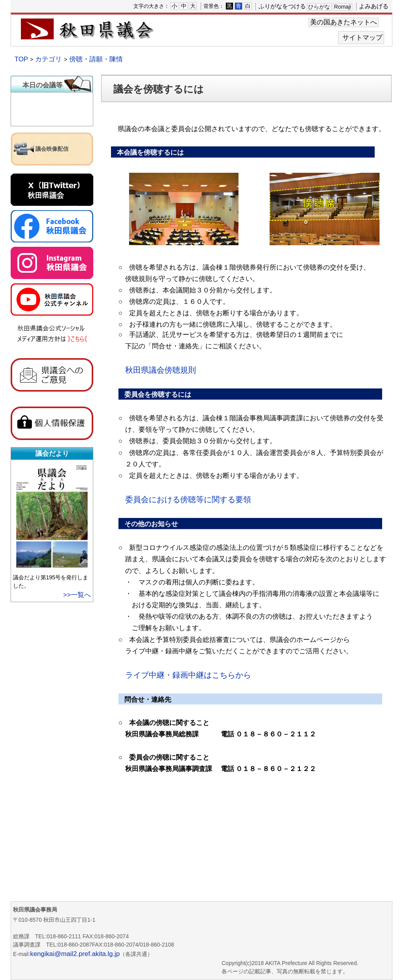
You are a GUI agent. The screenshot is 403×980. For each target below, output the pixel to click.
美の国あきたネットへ (344, 22)
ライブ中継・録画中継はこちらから (188, 675)
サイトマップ (362, 38)
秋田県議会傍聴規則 (161, 370)
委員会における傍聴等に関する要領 (188, 499)
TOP (21, 59)
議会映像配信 (52, 149)
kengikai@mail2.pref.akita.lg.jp (75, 954)
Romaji (343, 7)
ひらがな (319, 7)
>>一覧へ (77, 595)
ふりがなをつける (282, 6)
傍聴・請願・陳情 (96, 59)
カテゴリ (48, 59)
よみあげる (374, 6)
